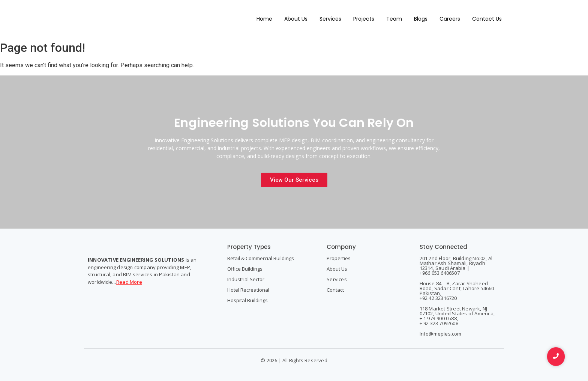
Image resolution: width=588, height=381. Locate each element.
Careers (450, 19)
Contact (335, 290)
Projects (364, 19)
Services (330, 19)
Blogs (421, 19)
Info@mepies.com (441, 334)
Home (264, 19)
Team (394, 19)
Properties (339, 258)
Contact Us (487, 19)
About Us (296, 19)
